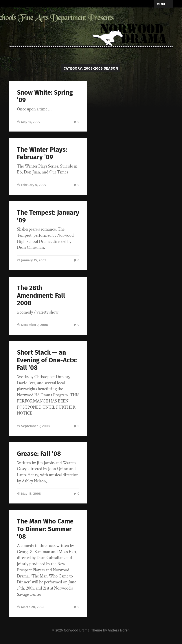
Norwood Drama (77, 630)
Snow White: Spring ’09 (45, 96)
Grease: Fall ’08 (39, 454)
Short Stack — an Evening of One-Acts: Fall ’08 (47, 360)
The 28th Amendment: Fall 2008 (41, 296)
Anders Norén (119, 630)
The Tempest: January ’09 (48, 216)
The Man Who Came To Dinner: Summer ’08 (45, 529)
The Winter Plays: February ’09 (42, 153)
